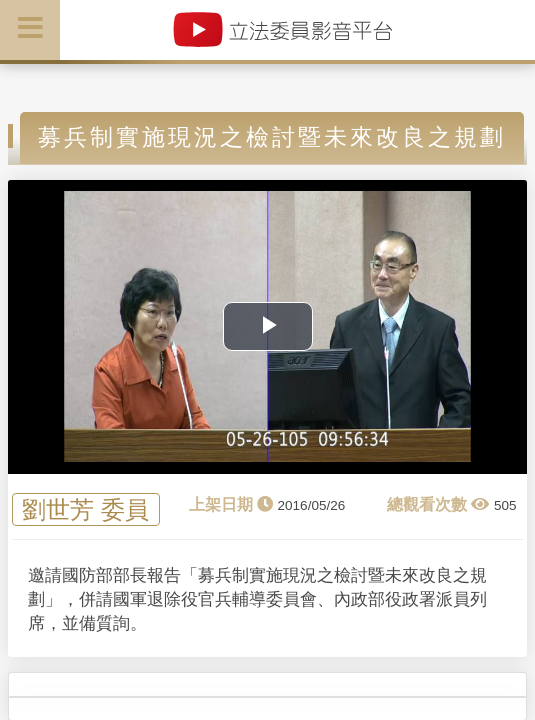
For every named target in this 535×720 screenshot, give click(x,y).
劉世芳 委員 (85, 509)
